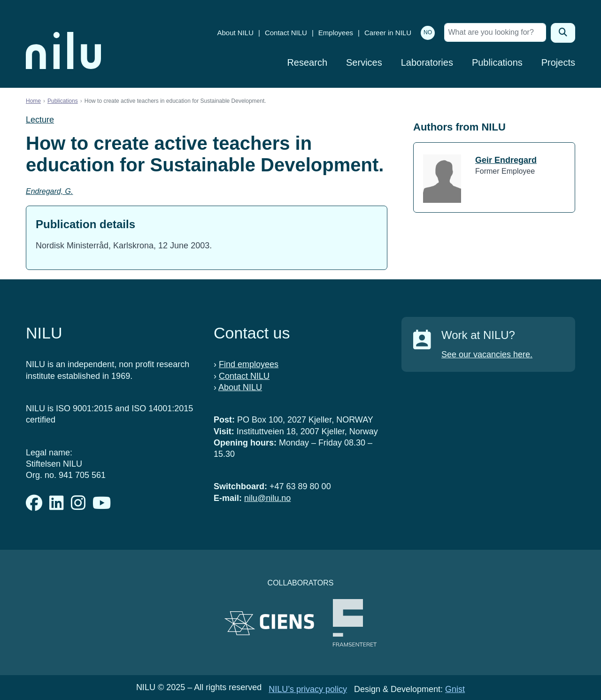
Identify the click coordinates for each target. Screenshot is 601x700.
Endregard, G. (50, 191)
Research (307, 62)
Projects (558, 62)
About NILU (235, 33)
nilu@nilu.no (267, 498)
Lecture (40, 120)
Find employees (249, 364)
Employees (336, 33)
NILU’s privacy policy (308, 689)
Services (364, 62)
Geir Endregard (506, 160)
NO (428, 32)
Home (33, 101)
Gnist (455, 689)
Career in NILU (388, 33)
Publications (497, 62)
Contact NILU (286, 33)
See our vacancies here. (487, 354)
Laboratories (427, 62)
